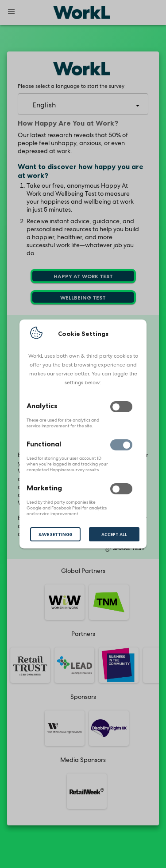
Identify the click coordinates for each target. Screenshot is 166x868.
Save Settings (56, 535)
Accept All (114, 535)
